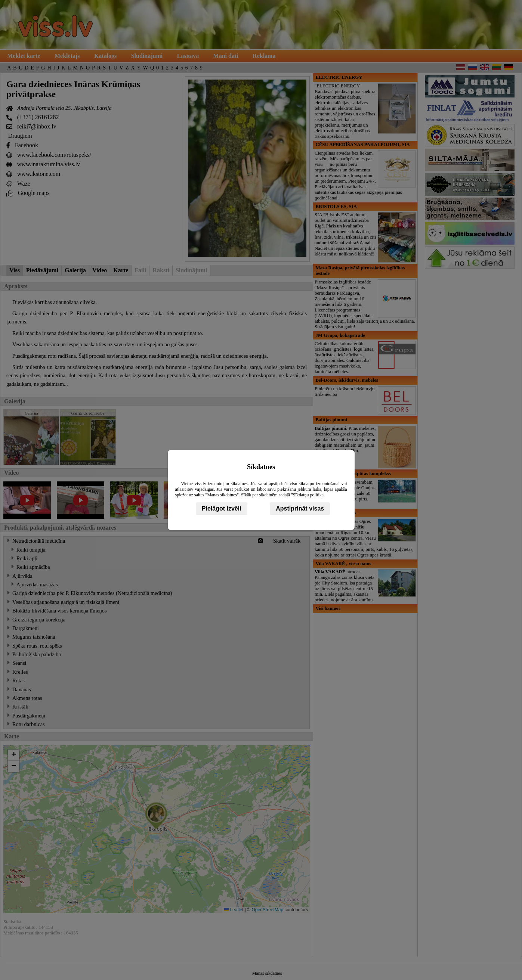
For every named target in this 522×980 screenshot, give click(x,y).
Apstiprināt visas (300, 508)
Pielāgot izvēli (222, 508)
